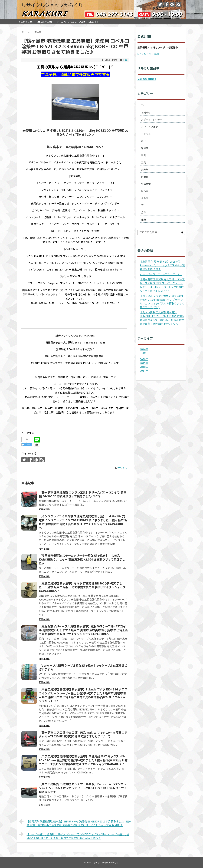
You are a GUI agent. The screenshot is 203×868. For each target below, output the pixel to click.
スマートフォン (149, 127)
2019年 (144, 363)
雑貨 (144, 219)
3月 (144, 353)
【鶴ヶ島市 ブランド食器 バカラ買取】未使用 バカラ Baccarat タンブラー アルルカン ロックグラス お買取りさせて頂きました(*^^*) (162, 301)
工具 (125, 60)
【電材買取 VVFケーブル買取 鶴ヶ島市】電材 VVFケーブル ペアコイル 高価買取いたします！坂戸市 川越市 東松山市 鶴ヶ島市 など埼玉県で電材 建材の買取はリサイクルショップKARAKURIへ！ (83, 630)
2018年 (144, 367)
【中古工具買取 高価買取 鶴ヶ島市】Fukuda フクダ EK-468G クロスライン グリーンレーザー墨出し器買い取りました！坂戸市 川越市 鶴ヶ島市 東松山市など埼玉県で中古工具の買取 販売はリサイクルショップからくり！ (83, 695)
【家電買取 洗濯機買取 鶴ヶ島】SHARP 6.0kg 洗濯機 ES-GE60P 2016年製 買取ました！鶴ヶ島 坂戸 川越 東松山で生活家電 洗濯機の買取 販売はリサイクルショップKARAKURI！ (75, 823)
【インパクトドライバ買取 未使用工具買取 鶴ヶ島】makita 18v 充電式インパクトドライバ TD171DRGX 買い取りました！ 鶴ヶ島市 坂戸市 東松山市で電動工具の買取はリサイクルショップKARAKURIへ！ (83, 522)
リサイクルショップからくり (52, 5)
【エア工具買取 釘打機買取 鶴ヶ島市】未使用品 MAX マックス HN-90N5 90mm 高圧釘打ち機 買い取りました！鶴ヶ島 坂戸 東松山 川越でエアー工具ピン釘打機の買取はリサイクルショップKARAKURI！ (83, 760)
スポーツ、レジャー (152, 120)
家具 (144, 155)
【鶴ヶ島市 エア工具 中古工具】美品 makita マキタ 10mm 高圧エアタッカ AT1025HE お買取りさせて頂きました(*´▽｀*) (83, 734)
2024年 (144, 349)
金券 (144, 212)
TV (143, 105)
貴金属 (145, 198)
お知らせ (146, 112)
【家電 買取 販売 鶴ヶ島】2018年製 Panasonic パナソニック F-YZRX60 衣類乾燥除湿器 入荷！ (162, 265)
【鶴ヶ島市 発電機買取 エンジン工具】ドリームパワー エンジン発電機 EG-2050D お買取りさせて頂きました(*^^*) (83, 494)
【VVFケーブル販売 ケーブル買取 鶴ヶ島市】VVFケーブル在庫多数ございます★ (83, 667)
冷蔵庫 (145, 148)
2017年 (144, 371)
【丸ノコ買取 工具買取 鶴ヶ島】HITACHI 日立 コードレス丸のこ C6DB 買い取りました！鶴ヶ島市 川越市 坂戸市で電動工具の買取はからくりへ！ (162, 318)
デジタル (146, 134)
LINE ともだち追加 (148, 54)
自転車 (145, 191)
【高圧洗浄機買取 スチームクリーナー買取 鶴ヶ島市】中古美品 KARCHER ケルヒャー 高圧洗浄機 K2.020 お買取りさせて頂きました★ (82, 559)
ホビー (145, 141)
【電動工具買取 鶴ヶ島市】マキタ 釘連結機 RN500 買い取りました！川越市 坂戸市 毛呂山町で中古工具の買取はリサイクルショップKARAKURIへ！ (82, 587)
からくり (122, 468)
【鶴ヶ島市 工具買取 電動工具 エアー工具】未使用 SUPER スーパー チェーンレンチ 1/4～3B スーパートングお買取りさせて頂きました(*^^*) (162, 285)
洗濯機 (145, 177)
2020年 (144, 359)
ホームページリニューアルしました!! (161, 274)
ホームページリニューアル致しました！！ (78, 22)
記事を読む (44, 509)
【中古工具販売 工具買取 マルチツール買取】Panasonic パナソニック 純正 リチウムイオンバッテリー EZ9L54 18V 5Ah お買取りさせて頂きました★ (83, 788)
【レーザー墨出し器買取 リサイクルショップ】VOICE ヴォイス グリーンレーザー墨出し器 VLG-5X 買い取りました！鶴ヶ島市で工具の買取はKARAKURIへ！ (74, 836)
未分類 (145, 170)
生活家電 (146, 184)
